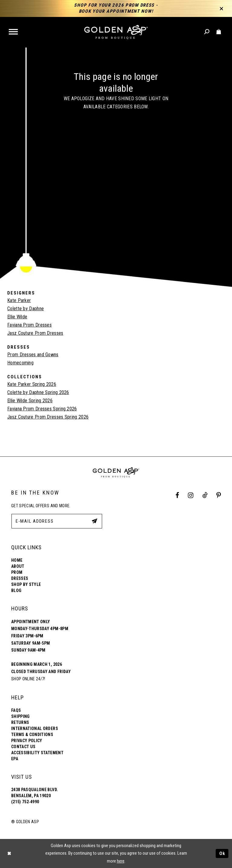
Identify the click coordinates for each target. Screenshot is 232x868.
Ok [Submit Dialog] (222, 853)
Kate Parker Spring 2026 (32, 384)
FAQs (16, 710)
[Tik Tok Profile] (205, 496)
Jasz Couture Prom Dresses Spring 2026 (48, 417)
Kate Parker (19, 300)
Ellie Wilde (17, 317)
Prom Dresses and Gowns (33, 355)
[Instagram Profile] (191, 496)
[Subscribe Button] (95, 521)
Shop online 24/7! (28, 679)
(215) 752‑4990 (25, 802)
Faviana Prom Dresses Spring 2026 (42, 409)
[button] (14, 32)
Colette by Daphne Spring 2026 (38, 392)
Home (17, 560)
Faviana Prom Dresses (29, 325)
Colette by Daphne (26, 309)
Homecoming (20, 363)
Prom (17, 572)
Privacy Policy (27, 741)
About (18, 566)
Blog (16, 590)
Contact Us (23, 747)
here (121, 861)
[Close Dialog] (9, 853)
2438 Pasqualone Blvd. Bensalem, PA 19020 (35, 793)
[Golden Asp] (116, 32)
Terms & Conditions (32, 735)
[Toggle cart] (219, 32)
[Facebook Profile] (177, 496)
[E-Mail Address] (57, 521)
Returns (20, 722)
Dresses (20, 578)
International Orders (35, 728)
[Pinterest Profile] (219, 496)
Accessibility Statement (37, 753)
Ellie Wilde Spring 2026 (30, 401)
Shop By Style (26, 584)
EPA (15, 759)
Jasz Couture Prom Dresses (35, 333)
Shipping (21, 716)
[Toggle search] (207, 32)
